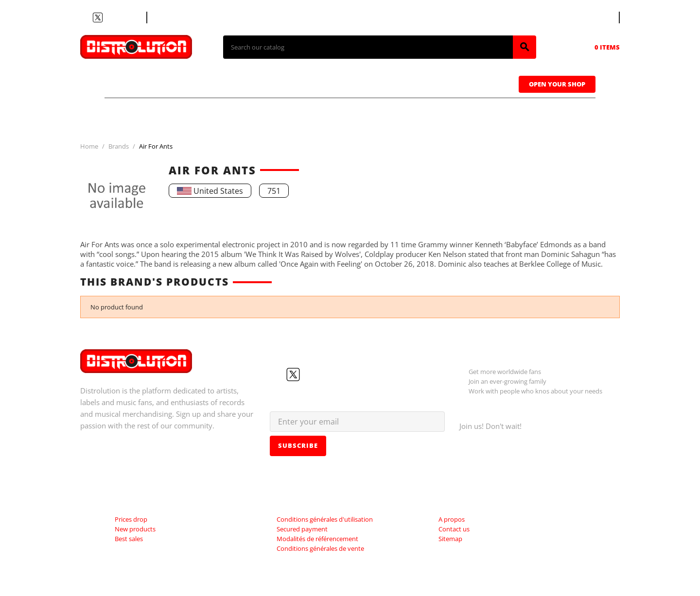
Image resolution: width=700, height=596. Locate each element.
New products (135, 529)
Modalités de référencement (317, 539)
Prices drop (131, 519)
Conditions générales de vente (320, 548)
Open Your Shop (557, 84)
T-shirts (141, 83)
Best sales (129, 539)
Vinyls (267, 83)
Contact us (172, 17)
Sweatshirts (471, 83)
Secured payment (302, 529)
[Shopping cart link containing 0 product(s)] (594, 47)
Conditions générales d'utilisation (325, 519)
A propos (452, 519)
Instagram (121, 17)
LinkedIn (133, 17)
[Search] (368, 47)
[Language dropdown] (601, 17)
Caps (394, 83)
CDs (206, 83)
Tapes (333, 83)
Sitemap (450, 539)
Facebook (86, 17)
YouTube (109, 17)
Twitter (98, 17)
